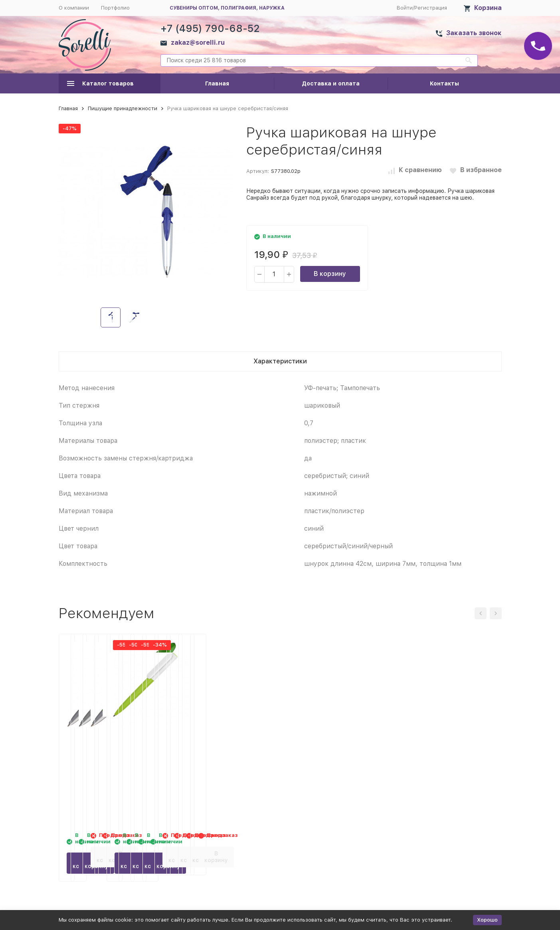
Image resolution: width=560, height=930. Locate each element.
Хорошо (487, 920)
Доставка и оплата (331, 83)
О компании (74, 8)
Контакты (444, 83)
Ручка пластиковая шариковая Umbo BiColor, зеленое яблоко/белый (444, 748)
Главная (217, 83)
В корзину (330, 274)
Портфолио (115, 8)
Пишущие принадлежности (123, 108)
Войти (405, 8)
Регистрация (431, 8)
